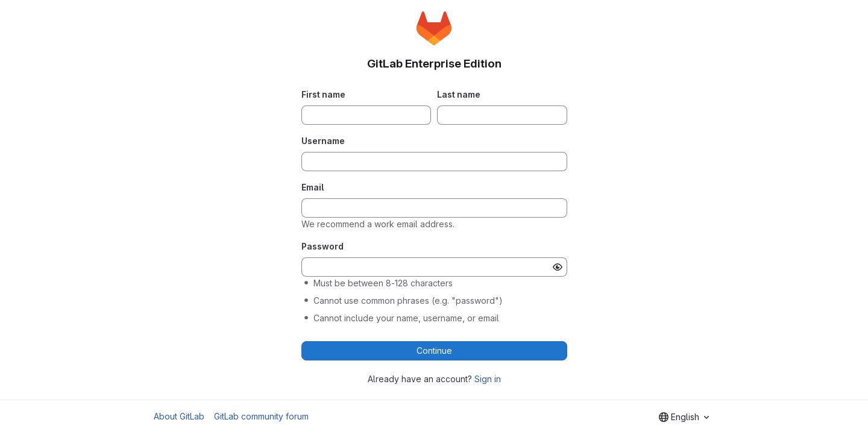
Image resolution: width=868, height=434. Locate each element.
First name (323, 94)
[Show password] (558, 267)
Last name (459, 94)
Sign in (488, 379)
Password (322, 246)
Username (323, 141)
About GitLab (179, 416)
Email (313, 187)
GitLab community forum (261, 416)
